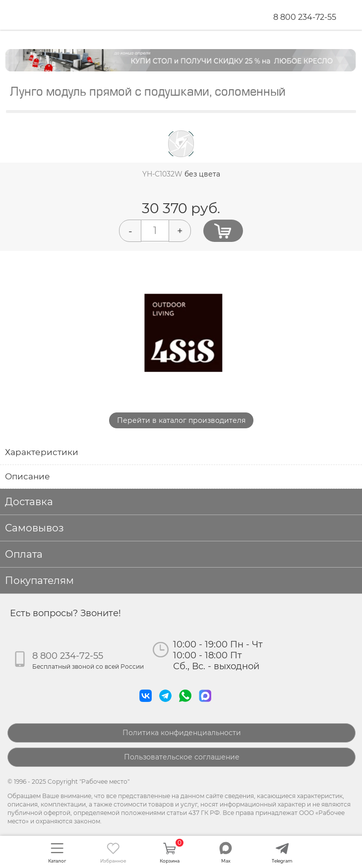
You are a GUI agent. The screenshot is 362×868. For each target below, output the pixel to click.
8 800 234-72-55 (305, 17)
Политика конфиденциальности (182, 733)
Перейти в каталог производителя (181, 420)
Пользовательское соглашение (182, 757)
